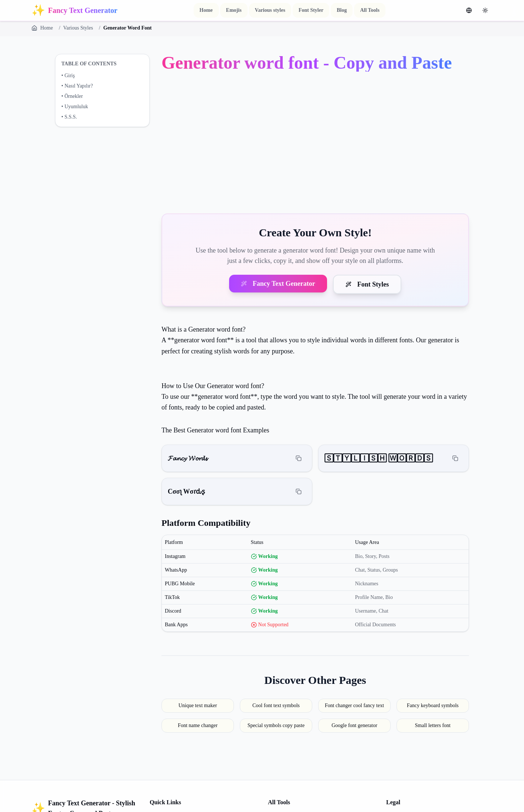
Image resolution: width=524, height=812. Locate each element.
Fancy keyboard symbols (433, 705)
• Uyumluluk (75, 107)
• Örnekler (72, 96)
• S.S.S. (69, 117)
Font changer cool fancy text (354, 705)
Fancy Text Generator (278, 284)
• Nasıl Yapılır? (77, 86)
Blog (342, 10)
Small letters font (433, 725)
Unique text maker (198, 705)
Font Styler (311, 10)
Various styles (270, 10)
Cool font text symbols (276, 705)
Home (206, 10)
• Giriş (68, 76)
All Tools (370, 10)
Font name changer (198, 725)
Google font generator (354, 725)
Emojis (234, 10)
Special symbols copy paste (276, 725)
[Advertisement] (315, 144)
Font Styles (367, 284)
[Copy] (299, 458)
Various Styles (78, 28)
